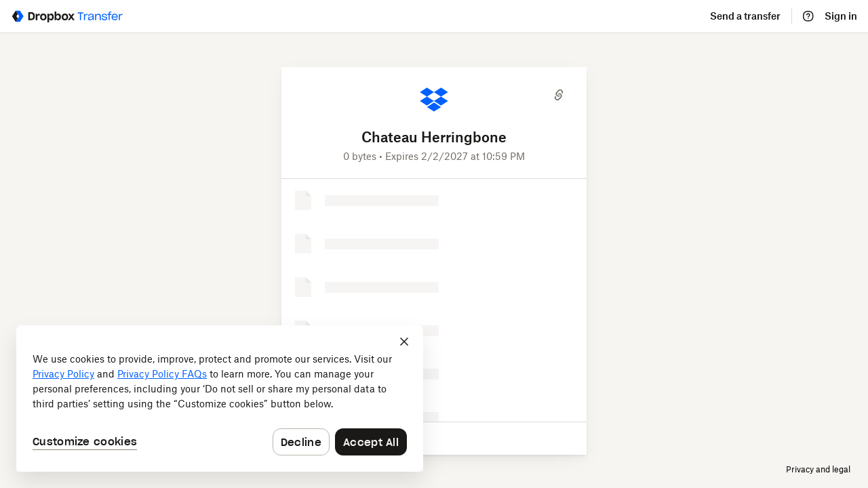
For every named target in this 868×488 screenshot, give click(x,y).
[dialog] (220, 399)
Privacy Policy (63, 375)
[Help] (808, 16)
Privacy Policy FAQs (162, 375)
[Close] (404, 342)
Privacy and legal (818, 469)
